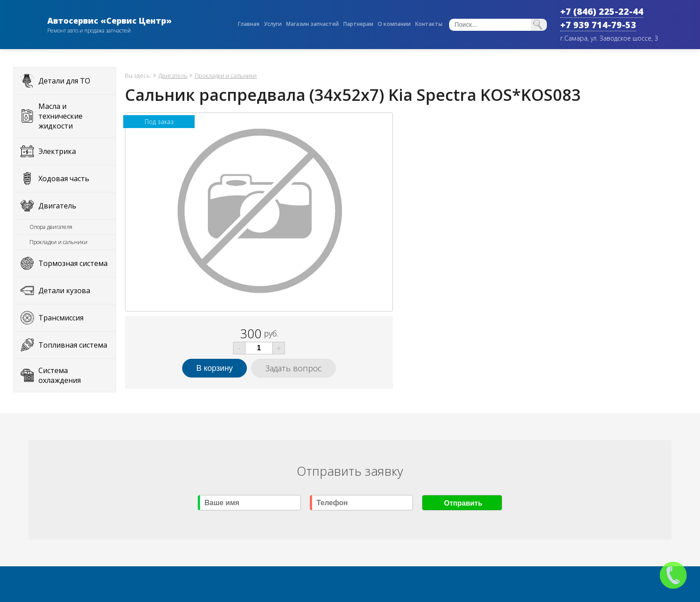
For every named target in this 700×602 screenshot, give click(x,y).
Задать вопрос (294, 368)
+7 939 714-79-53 (598, 25)
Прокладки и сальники (58, 242)
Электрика (57, 151)
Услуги (273, 24)
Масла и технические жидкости (60, 116)
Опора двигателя (51, 227)
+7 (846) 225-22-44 (602, 11)
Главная (249, 24)
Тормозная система (73, 263)
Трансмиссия (61, 318)
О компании (394, 24)
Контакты (429, 24)
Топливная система (73, 345)
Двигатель (57, 206)
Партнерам (358, 24)
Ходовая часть (64, 179)
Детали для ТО (64, 81)
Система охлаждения (60, 375)
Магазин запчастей (312, 24)
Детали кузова (64, 291)
